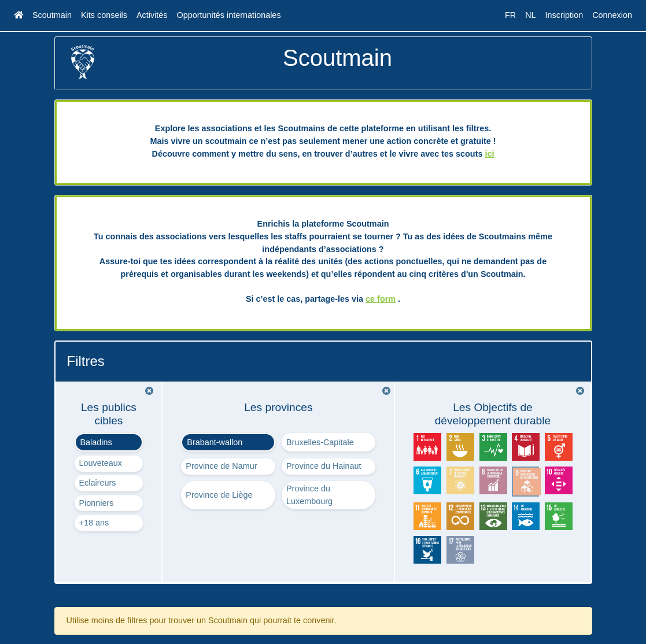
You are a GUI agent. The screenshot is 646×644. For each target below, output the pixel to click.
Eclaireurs (98, 483)
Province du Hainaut (324, 466)
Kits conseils (104, 15)
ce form (381, 299)
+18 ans (94, 523)
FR (510, 15)
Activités (152, 15)
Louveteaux (101, 463)
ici (489, 154)
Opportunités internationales (229, 15)
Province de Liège (219, 495)
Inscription (564, 15)
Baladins (96, 442)
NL (530, 15)
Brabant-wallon (215, 442)
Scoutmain (52, 15)
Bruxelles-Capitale (320, 442)
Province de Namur (221, 466)
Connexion (612, 15)
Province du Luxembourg (309, 495)
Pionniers (97, 503)
